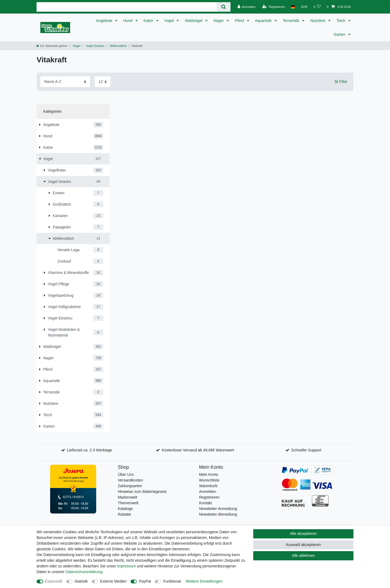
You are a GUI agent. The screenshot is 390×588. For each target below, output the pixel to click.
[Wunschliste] (317, 7)
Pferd (240, 21)
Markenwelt (128, 497)
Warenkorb (208, 486)
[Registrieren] (274, 7)
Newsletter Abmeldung (218, 514)
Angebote (105, 21)
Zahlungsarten (130, 486)
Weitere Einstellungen (204, 581)
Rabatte (124, 514)
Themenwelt (128, 503)
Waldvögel (194, 21)
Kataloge (125, 509)
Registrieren (209, 497)
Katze (149, 21)
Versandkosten (130, 480)
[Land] (293, 7)
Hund (128, 21)
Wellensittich (118, 46)
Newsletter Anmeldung (218, 509)
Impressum (126, 566)
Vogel (170, 21)
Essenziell (54, 581)
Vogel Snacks (95, 46)
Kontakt (205, 503)
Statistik (81, 581)
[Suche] (224, 7)
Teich (341, 21)
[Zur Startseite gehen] (52, 46)
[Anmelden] (247, 7)
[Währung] (304, 7)
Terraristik (292, 21)
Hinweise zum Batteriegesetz (142, 492)
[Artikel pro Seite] (103, 82)
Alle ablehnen (303, 555)
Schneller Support (306, 450)
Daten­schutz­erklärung (84, 572)
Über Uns (126, 474)
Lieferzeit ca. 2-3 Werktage (90, 450)
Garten (340, 34)
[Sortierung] (65, 82)
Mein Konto (209, 474)
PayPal (145, 581)
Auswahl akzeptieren (303, 545)
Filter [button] (341, 82)
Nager (219, 21)
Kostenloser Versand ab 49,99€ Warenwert (198, 450)
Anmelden (208, 492)
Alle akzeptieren (303, 534)
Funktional (172, 581)
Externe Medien (113, 581)
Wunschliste (209, 480)
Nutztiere (318, 21)
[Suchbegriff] (127, 7)
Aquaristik (264, 21)
